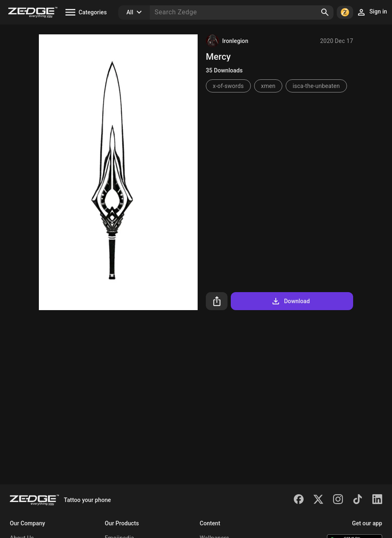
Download (290, 301)
